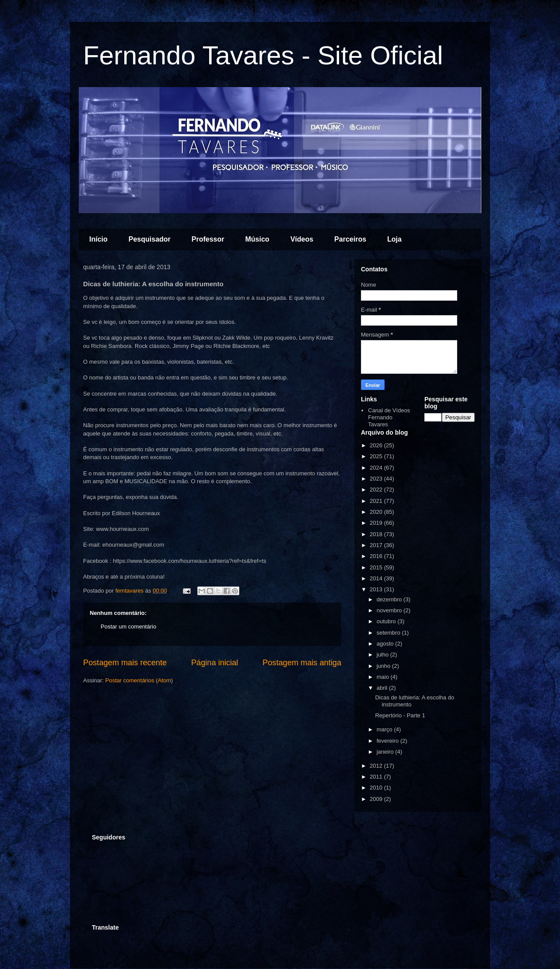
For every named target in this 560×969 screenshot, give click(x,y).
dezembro (390, 599)
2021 (377, 501)
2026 (377, 445)
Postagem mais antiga (302, 663)
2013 (377, 589)
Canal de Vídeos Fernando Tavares (389, 417)
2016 (377, 556)
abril (383, 688)
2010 (377, 788)
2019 (377, 523)
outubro (387, 621)
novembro (390, 610)
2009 (377, 799)
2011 (377, 777)
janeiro (386, 752)
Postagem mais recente (125, 663)
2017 (377, 545)
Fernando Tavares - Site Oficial (263, 55)
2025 (377, 456)
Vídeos (302, 239)
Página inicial (215, 663)
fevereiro (388, 741)
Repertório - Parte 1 (400, 715)
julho (383, 655)
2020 (377, 512)
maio (384, 677)
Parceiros (350, 239)
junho (384, 666)
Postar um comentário (128, 627)
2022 (377, 490)
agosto (386, 644)
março (385, 729)
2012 (377, 766)
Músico (257, 239)
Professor (208, 239)
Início (98, 239)
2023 (377, 479)
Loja (394, 239)
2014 (377, 578)
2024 (377, 468)
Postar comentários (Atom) (139, 680)
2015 (377, 567)
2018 (377, 534)
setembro (389, 633)
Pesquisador (150, 239)
